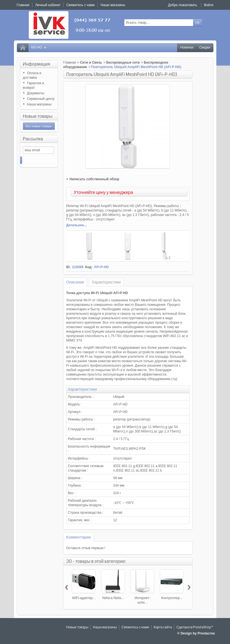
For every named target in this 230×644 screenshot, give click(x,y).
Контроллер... (172, 598)
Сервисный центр (41, 99)
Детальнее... (76, 225)
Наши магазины (39, 104)
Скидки (205, 48)
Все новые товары (39, 126)
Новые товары (38, 116)
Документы (36, 93)
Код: (89, 267)
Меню (39, 48)
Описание (75, 282)
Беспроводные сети (123, 63)
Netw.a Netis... (113, 598)
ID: (68, 267)
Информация (37, 64)
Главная (70, 63)
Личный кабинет (48, 5)
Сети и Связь (91, 63)
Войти (209, 5)
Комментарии (79, 537)
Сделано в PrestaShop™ (195, 627)
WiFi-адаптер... (84, 598)
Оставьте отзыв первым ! (86, 548)
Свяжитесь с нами (135, 627)
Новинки (187, 48)
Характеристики (106, 282)
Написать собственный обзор (94, 179)
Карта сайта (163, 627)
